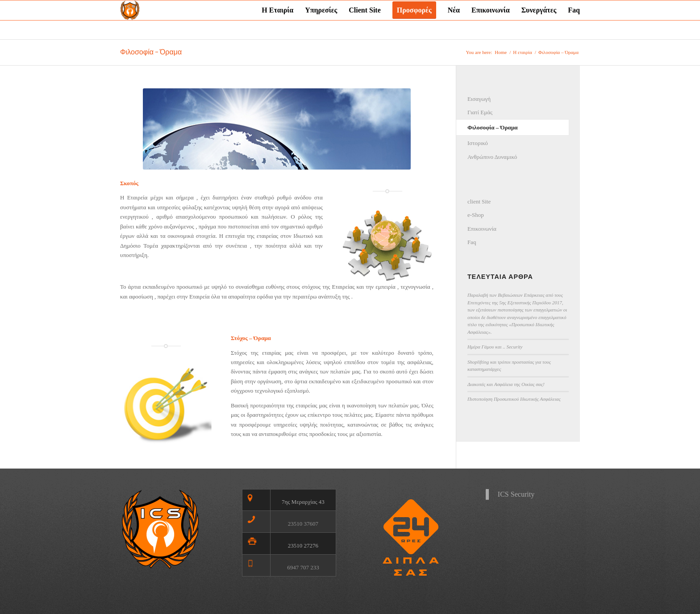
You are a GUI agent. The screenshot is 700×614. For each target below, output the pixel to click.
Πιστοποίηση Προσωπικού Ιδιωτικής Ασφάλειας (514, 399)
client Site (479, 201)
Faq (472, 242)
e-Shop (476, 215)
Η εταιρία (523, 52)
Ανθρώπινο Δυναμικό (492, 157)
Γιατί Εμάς (480, 112)
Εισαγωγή (479, 99)
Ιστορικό (478, 143)
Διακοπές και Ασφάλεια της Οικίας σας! (506, 384)
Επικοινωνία (482, 229)
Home (501, 52)
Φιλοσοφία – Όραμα (151, 52)
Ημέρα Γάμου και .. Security (495, 347)
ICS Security (516, 494)
